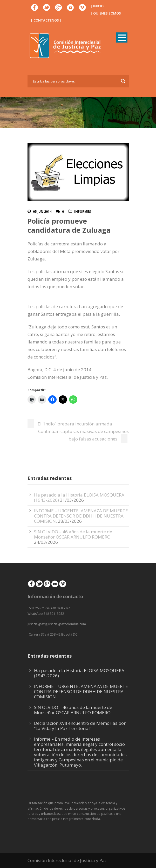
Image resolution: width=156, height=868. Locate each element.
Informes (83, 212)
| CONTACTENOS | (46, 20)
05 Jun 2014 (42, 212)
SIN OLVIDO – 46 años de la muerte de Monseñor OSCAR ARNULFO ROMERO (73, 534)
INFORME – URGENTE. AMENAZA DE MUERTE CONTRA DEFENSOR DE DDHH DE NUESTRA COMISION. (81, 516)
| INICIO (97, 6)
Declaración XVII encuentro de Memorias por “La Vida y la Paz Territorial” (80, 726)
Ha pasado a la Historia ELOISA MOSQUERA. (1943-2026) (80, 673)
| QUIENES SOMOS (106, 13)
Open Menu (122, 37)
